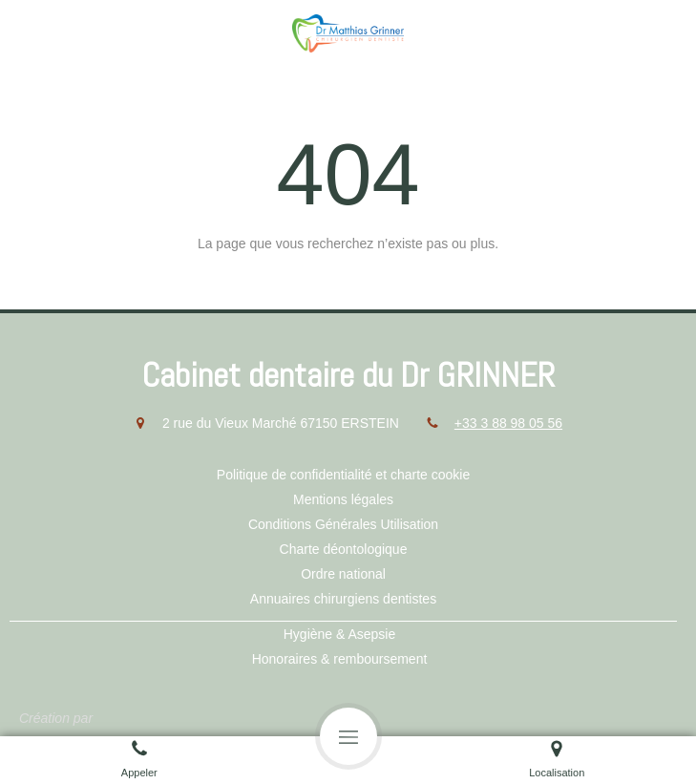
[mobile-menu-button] (348, 736)
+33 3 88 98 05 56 (508, 423)
